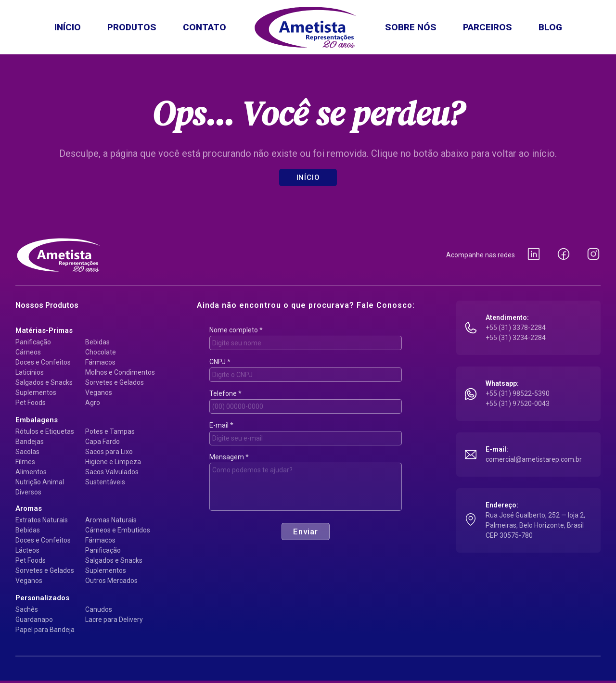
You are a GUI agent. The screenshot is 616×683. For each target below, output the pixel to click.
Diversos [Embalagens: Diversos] (28, 492)
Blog (550, 27)
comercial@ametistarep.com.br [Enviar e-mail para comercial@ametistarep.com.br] (534, 459)
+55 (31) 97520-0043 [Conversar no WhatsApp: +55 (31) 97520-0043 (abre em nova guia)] (518, 404)
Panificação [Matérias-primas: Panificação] (33, 342)
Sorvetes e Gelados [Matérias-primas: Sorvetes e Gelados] (115, 382)
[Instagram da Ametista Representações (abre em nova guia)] (593, 255)
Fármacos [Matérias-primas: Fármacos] (100, 362)
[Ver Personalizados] (42, 598)
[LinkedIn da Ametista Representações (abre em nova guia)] (534, 255)
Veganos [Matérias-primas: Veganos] (99, 392)
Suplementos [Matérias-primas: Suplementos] (36, 392)
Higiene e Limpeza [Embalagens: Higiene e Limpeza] (113, 462)
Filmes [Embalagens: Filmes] (25, 462)
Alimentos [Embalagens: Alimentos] (31, 472)
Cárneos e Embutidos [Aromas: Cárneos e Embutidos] (118, 530)
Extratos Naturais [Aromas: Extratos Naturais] (42, 520)
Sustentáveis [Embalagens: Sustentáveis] (105, 482)
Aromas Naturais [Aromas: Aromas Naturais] (111, 520)
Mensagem (229, 457)
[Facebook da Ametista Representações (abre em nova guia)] (564, 255)
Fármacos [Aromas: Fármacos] (100, 540)
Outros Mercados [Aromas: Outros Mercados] (111, 581)
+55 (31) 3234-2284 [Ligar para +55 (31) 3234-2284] (516, 338)
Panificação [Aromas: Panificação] (103, 550)
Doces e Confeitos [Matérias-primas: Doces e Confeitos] (43, 362)
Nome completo (236, 330)
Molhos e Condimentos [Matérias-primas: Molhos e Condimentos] (120, 372)
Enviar (306, 531)
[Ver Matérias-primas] (44, 330)
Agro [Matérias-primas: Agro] (93, 403)
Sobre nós (411, 27)
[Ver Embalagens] (37, 420)
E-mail (221, 425)
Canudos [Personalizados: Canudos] (99, 609)
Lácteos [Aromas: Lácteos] (27, 550)
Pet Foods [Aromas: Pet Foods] (31, 560)
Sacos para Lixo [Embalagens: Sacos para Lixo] (109, 452)
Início (68, 27)
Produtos (132, 27)
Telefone (225, 393)
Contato (205, 27)
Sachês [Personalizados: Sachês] (27, 609)
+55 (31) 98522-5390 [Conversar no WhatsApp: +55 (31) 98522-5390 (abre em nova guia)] (518, 393)
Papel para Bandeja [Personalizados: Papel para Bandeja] (45, 630)
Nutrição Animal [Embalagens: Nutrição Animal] (40, 482)
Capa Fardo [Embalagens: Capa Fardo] (103, 442)
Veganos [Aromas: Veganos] (29, 581)
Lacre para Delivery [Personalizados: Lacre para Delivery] (114, 620)
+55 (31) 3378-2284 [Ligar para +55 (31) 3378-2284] (516, 328)
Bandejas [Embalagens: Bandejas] (30, 442)
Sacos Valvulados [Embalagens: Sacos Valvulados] (112, 472)
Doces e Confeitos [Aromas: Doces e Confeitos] (43, 540)
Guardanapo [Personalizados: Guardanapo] (34, 620)
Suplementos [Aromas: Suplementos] (106, 570)
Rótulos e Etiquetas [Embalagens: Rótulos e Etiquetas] (45, 431)
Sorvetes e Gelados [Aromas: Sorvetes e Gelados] (45, 570)
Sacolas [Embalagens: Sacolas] (27, 452)
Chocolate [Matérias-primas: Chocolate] (101, 352)
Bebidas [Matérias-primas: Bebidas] (97, 342)
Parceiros (488, 27)
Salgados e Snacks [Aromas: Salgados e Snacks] (114, 560)
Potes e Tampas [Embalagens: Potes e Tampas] (110, 431)
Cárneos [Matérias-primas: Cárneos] (28, 352)
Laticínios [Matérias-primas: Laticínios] (30, 372)
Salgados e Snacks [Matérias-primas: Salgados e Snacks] (44, 382)
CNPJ (220, 362)
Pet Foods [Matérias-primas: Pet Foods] (31, 403)
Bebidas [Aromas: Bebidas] (28, 530)
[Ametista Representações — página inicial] (59, 255)
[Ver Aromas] (29, 508)
